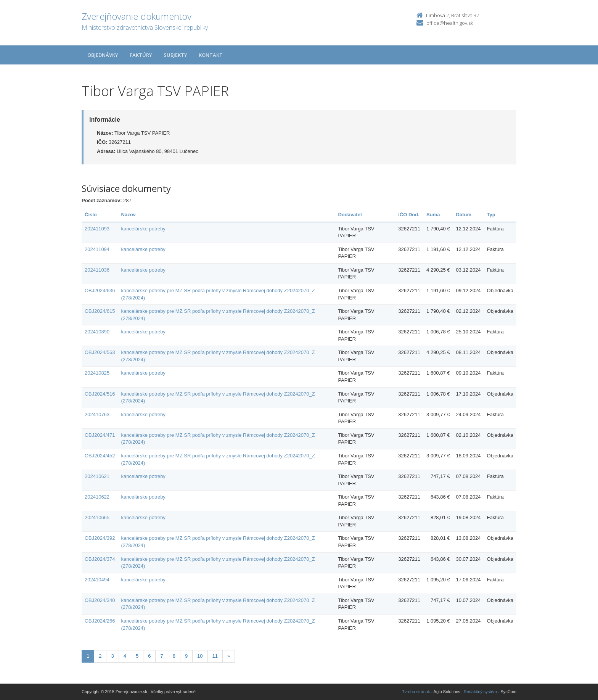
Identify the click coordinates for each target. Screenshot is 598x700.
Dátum (464, 215)
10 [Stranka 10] (200, 656)
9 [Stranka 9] (186, 656)
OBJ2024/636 (100, 290)
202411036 (97, 270)
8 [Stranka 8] (174, 656)
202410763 (97, 414)
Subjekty (175, 55)
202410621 (97, 476)
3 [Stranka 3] (112, 656)
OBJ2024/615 (100, 311)
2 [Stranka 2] (100, 656)
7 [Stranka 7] (162, 656)
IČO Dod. (409, 215)
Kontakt (211, 55)
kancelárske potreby (143, 229)
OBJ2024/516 (100, 394)
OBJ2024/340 (100, 600)
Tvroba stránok (416, 692)
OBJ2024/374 (100, 559)
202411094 (97, 249)
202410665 (97, 517)
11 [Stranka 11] (215, 656)
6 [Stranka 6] (149, 656)
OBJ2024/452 (100, 456)
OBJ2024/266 (100, 621)
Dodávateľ (350, 215)
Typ (491, 215)
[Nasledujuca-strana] (229, 656)
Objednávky (103, 55)
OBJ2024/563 (100, 352)
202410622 (97, 497)
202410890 (97, 332)
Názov (129, 215)
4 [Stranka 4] (125, 656)
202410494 (97, 580)
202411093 (97, 229)
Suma (433, 215)
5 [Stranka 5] (137, 656)
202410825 (97, 373)
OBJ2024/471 (100, 435)
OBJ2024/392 (100, 538)
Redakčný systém (480, 692)
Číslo (91, 215)
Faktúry (141, 55)
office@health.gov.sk (450, 23)
